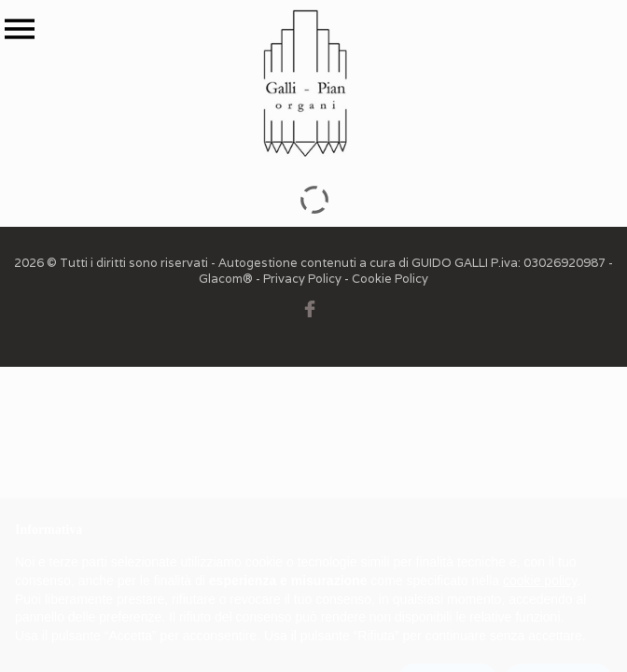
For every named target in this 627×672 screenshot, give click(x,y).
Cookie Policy (390, 279)
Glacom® (226, 279)
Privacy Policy (302, 279)
